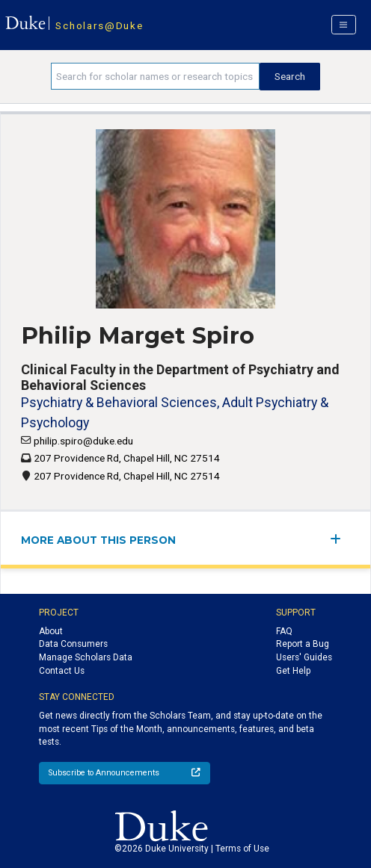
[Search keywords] (155, 76)
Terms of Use (242, 849)
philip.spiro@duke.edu (83, 441)
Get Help (293, 671)
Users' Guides (304, 657)
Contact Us (62, 671)
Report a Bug (303, 644)
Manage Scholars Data (86, 657)
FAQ (284, 631)
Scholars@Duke (99, 25)
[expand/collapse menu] (340, 539)
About (51, 631)
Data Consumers (73, 644)
